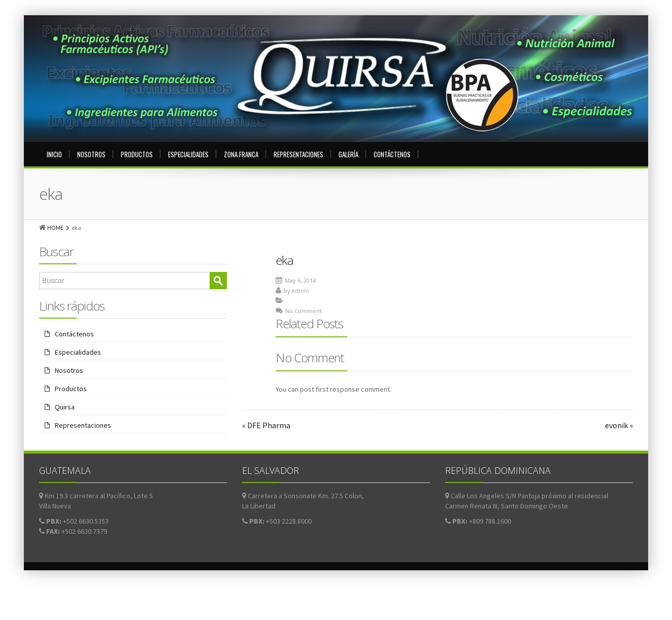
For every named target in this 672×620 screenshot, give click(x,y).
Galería (348, 154)
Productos (137, 154)
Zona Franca (241, 154)
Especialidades (188, 154)
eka (284, 260)
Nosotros (91, 154)
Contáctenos (392, 154)
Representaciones (298, 154)
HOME (55, 228)
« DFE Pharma (266, 425)
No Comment (304, 311)
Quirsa (65, 407)
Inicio (54, 154)
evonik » (619, 425)
